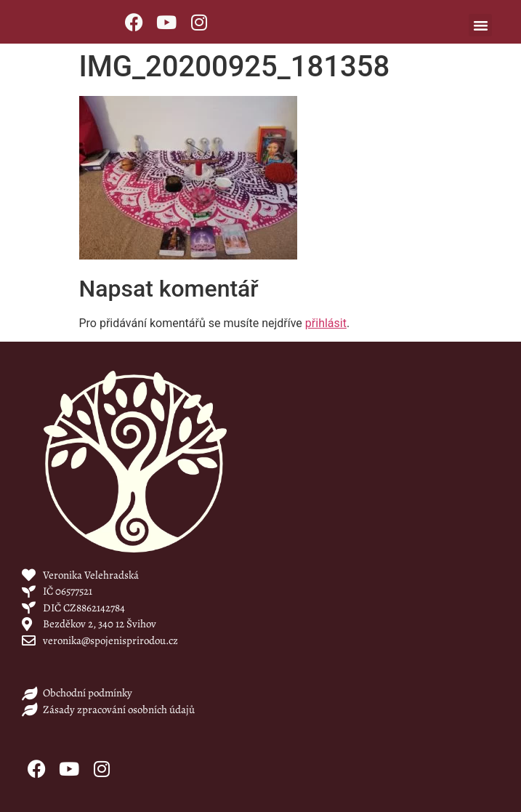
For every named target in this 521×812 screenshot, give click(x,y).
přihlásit (326, 323)
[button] (480, 25)
